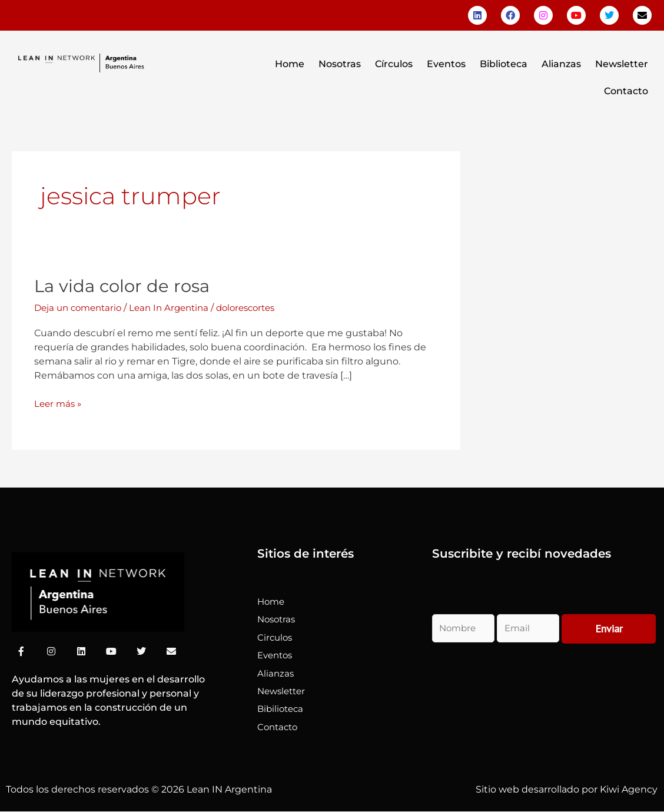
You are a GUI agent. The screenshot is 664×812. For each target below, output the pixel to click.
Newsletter (622, 64)
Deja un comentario (81, 308)
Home (290, 64)
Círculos (394, 64)
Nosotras (340, 64)
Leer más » (59, 403)
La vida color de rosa (124, 286)
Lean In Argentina (177, 308)
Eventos (446, 64)
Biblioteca (504, 64)
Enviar (609, 629)
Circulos (276, 637)
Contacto (626, 91)
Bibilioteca (282, 709)
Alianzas (561, 64)
